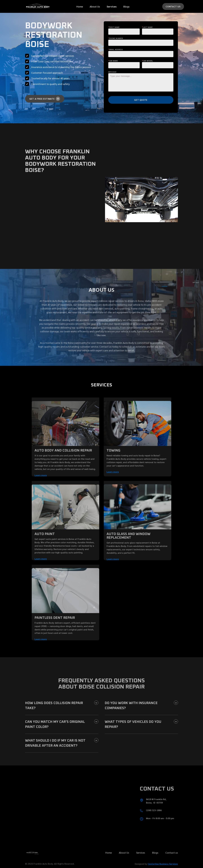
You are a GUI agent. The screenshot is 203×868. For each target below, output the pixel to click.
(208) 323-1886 (154, 819)
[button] (112, 6)
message (112, 72)
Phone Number (116, 38)
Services (141, 861)
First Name (114, 27)
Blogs (126, 6)
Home (80, 6)
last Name (147, 27)
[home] (38, 6)
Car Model (147, 61)
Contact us (172, 861)
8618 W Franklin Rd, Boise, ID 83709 (157, 810)
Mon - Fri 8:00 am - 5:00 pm (160, 827)
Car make (113, 61)
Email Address (116, 49)
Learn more (41, 484)
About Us (95, 6)
